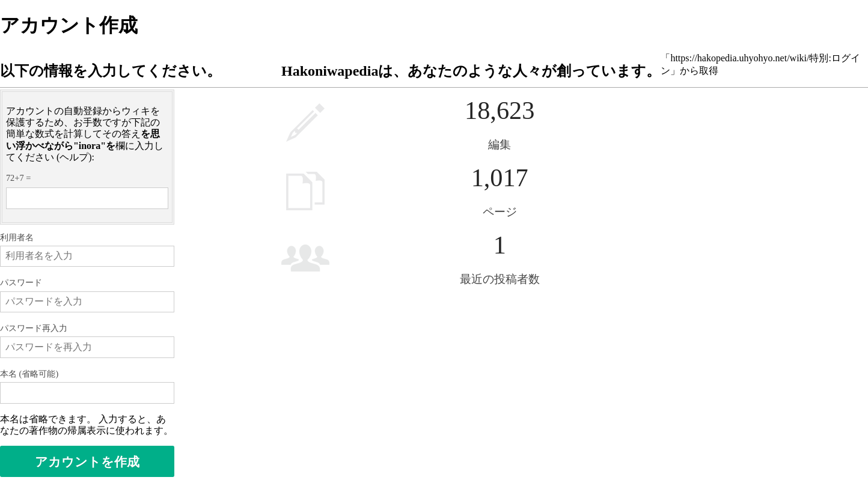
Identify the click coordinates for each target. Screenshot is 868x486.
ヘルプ (74, 157)
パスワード (21, 282)
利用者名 (17, 237)
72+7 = (18, 178)
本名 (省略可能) (29, 374)
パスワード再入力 (34, 328)
